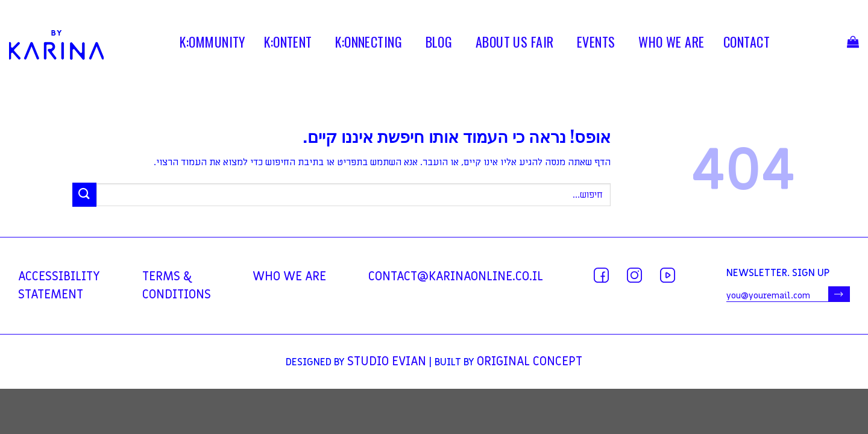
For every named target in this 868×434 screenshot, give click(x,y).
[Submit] (84, 194)
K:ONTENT (288, 44)
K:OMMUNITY (212, 44)
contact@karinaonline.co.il (456, 277)
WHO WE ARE (671, 44)
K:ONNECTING (369, 44)
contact (747, 44)
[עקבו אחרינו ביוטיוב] (668, 275)
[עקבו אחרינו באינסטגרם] (634, 275)
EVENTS (596, 44)
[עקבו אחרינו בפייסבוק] (601, 275)
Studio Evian (387, 362)
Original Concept (530, 362)
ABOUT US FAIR (515, 44)
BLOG (439, 44)
